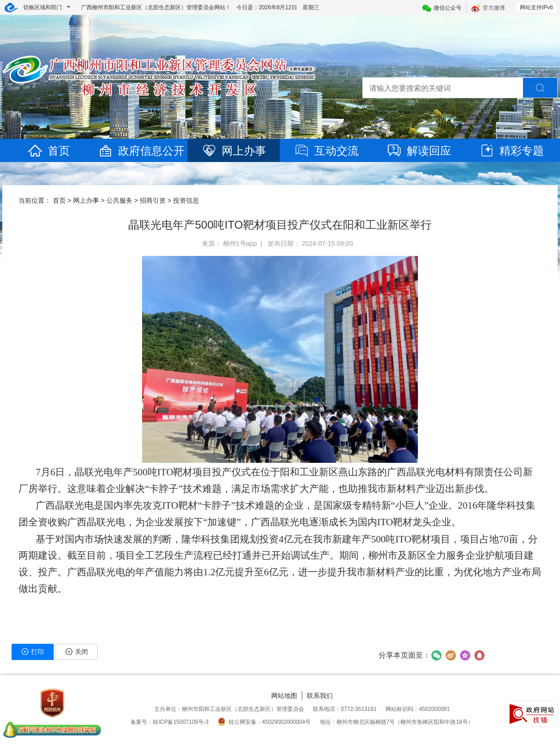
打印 (33, 652)
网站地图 (284, 696)
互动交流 (326, 151)
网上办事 (234, 151)
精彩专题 (511, 151)
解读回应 (419, 151)
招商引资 (153, 200)
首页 (49, 151)
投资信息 (186, 200)
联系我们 (320, 696)
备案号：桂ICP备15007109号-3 (169, 722)
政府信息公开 (141, 151)
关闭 (77, 652)
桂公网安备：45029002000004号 (264, 722)
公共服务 (119, 200)
